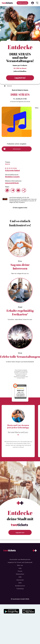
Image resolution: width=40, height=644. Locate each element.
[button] (33, 3)
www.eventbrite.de (12, 183)
